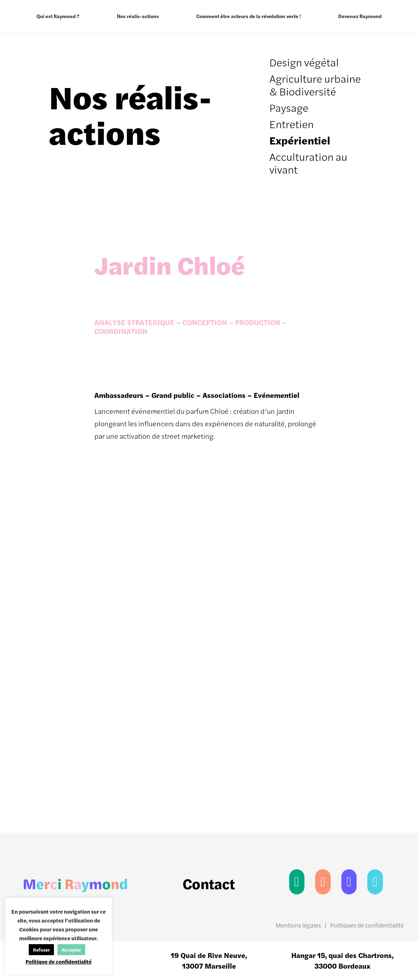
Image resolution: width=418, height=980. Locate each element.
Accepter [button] (71, 950)
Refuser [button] (41, 950)
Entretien (291, 124)
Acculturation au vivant (308, 163)
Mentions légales (298, 925)
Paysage (289, 107)
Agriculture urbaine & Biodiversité (315, 85)
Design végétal (304, 62)
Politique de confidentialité (59, 961)
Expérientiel (300, 140)
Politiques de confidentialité (367, 925)
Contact (209, 883)
